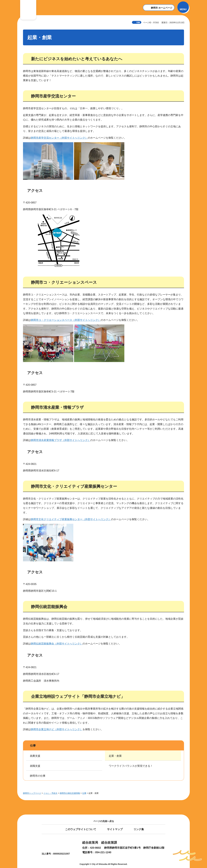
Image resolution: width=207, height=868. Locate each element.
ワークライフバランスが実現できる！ (131, 766)
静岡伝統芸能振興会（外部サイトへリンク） (57, 644)
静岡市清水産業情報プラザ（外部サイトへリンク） (61, 440)
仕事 (33, 746)
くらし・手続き (50, 793)
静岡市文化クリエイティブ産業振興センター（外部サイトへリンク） (71, 519)
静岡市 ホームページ (162, 8)
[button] (183, 7)
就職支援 (35, 766)
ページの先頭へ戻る (104, 821)
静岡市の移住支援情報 (70, 793)
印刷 (138, 23)
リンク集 (139, 829)
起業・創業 (115, 756)
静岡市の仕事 (38, 776)
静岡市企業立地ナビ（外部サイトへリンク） (57, 729)
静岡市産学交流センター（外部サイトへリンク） (59, 138)
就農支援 (35, 756)
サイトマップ (115, 829)
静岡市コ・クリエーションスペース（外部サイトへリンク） (66, 320)
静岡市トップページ (32, 793)
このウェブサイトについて (81, 829)
